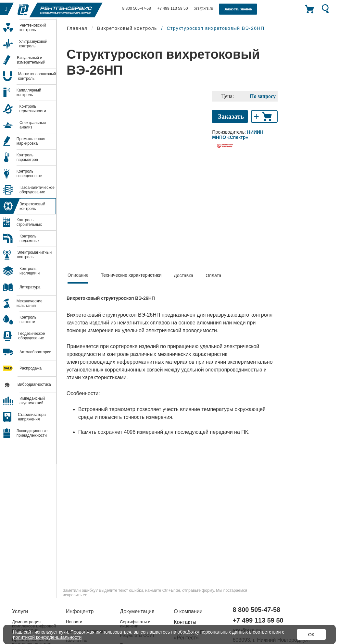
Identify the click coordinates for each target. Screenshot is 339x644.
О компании (188, 611)
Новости (74, 622)
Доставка (183, 275)
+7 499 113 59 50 (173, 8)
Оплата (213, 275)
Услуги (20, 611)
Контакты (185, 622)
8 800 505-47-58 (137, 8)
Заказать (231, 116)
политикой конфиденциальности (47, 637)
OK (311, 635)
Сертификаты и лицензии (135, 624)
